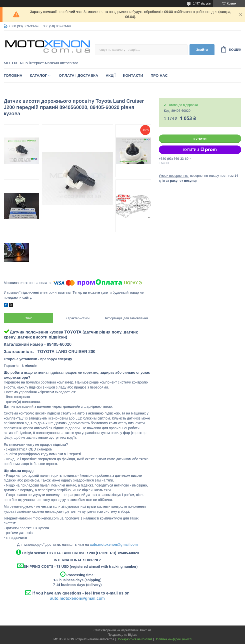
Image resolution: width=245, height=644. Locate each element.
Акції (111, 75)
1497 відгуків (202, 3)
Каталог (38, 75)
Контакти (133, 75)
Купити (200, 139)
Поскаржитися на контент (134, 639)
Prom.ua (146, 630)
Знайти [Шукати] (202, 50)
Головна (13, 75)
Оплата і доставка (78, 75)
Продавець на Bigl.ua (122, 635)
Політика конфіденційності (173, 639)
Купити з (200, 150)
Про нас (159, 75)
